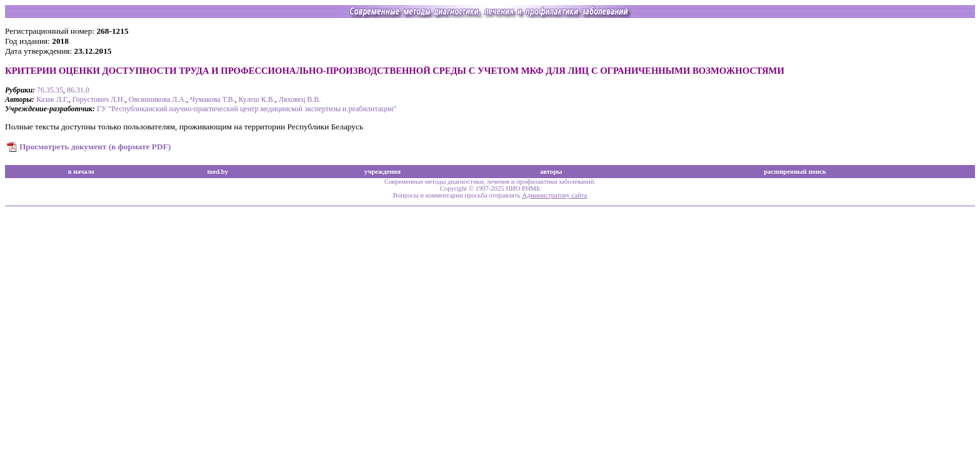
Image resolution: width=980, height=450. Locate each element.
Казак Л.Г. (52, 99)
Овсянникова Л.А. (157, 99)
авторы (551, 172)
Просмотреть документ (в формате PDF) (95, 147)
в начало (81, 172)
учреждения (382, 172)
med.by (218, 172)
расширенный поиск (795, 172)
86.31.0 (78, 90)
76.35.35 (50, 90)
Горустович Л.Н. (99, 99)
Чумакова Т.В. (212, 99)
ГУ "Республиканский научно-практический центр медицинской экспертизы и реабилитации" (247, 109)
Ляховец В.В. (300, 99)
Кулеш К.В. (257, 99)
